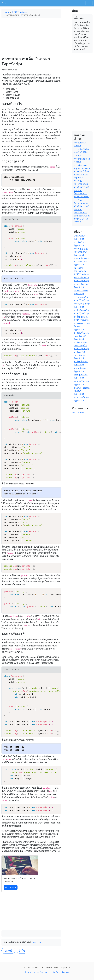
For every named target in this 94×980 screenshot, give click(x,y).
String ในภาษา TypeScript (81, 376)
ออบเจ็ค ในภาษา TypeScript (81, 383)
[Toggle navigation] (89, 3)
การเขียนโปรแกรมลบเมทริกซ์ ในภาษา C (81, 194)
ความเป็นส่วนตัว (41, 972)
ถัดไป (22, 951)
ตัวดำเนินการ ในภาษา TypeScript (82, 312)
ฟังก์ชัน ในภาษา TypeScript (81, 363)
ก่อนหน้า (8, 951)
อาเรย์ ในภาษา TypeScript (81, 370)
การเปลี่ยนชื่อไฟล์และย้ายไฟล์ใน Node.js (82, 152)
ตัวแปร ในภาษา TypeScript (81, 286)
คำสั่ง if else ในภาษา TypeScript (82, 318)
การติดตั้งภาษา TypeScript (81, 244)
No (40, 942)
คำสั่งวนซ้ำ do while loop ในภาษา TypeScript (82, 345)
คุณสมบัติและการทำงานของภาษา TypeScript (82, 261)
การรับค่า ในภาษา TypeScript (82, 305)
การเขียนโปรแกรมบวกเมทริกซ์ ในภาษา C (81, 203)
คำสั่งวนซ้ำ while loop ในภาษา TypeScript (82, 336)
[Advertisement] (31, 37)
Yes (35, 942)
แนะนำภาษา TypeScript (80, 237)
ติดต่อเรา (66, 972)
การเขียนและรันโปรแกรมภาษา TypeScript (81, 252)
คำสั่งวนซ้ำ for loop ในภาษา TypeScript (80, 355)
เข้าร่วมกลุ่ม (11, 887)
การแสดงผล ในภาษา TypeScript (82, 299)
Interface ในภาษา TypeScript (82, 399)
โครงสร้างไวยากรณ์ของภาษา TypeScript (82, 271)
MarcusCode (78, 412)
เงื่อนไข (55, 972)
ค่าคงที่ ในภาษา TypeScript (81, 292)
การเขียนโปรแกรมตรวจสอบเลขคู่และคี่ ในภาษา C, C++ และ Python (82, 216)
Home (4, 3)
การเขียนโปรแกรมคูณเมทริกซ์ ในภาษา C (81, 184)
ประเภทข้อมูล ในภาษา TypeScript (82, 279)
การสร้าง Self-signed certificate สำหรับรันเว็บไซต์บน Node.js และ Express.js (82, 171)
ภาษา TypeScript (20, 12)
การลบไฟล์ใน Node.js (80, 144)
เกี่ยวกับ (27, 972)
